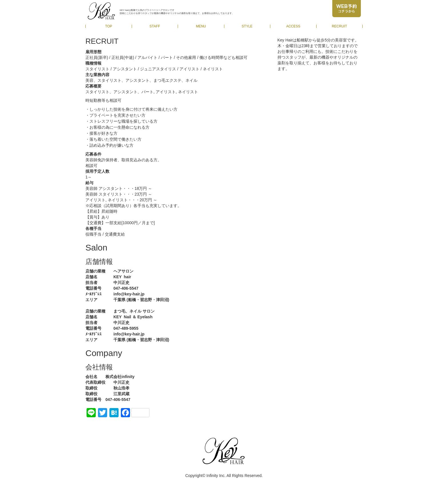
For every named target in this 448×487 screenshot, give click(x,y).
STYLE (247, 26)
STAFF (155, 26)
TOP (109, 26)
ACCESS (293, 26)
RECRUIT (339, 26)
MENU (201, 26)
